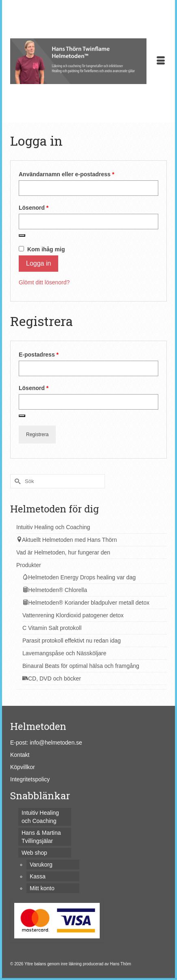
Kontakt (20, 755)
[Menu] (161, 61)
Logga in (38, 263)
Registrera (37, 435)
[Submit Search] (16, 481)
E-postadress (56, 354)
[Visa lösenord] (22, 235)
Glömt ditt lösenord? (44, 282)
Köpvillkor (23, 767)
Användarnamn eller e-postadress (84, 174)
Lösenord (51, 207)
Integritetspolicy (30, 779)
